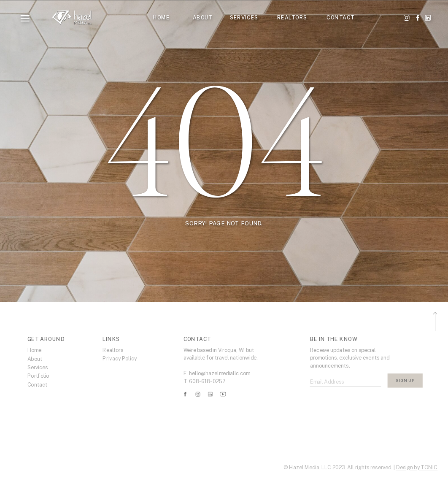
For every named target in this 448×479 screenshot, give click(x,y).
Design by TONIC (417, 468)
